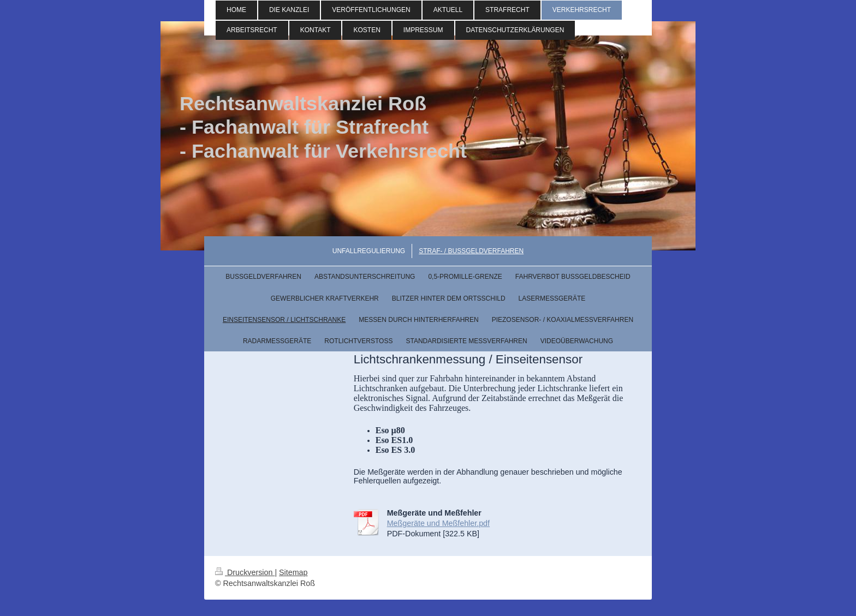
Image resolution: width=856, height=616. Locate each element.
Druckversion (245, 572)
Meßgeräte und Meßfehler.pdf (438, 523)
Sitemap (293, 572)
